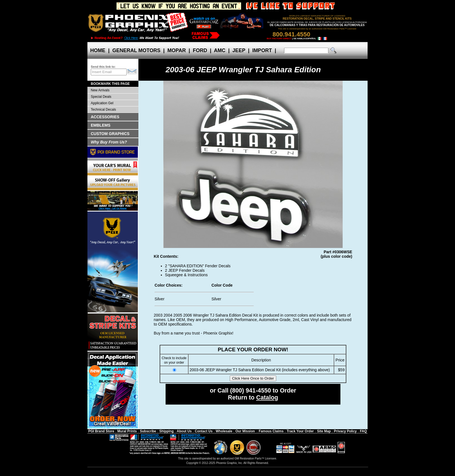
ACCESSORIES (105, 117)
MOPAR (177, 50)
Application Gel (102, 103)
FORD (200, 50)
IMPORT (262, 50)
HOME (98, 50)
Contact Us (204, 431)
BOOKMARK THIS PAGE (110, 84)
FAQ (363, 431)
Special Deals (101, 97)
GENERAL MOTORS (136, 50)
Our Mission (245, 431)
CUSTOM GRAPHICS (110, 134)
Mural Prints (127, 431)
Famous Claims (271, 431)
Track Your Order (300, 431)
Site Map (324, 431)
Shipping (166, 431)
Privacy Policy (345, 431)
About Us (184, 431)
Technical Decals (103, 110)
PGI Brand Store (101, 431)
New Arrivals (100, 90)
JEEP (239, 50)
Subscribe (148, 431)
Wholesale (224, 431)
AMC (220, 50)
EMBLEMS (101, 125)
